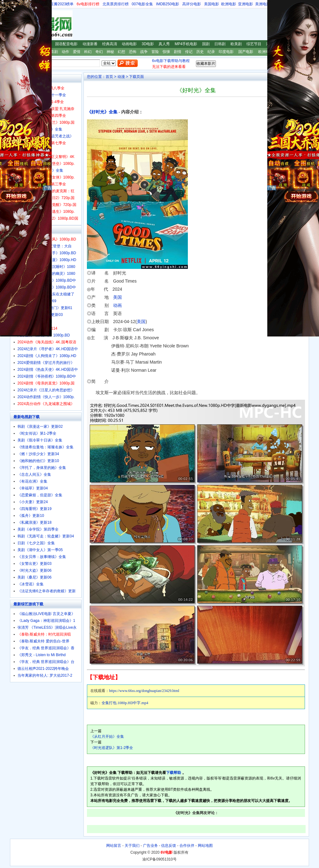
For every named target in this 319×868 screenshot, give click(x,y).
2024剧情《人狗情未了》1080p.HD (47, 356)
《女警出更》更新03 (34, 564)
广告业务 (150, 846)
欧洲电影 (229, 4)
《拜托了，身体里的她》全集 (42, 468)
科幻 (88, 52)
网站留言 (114, 846)
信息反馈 (169, 846)
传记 (189, 52)
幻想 (121, 52)
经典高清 (110, 44)
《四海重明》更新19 (34, 509)
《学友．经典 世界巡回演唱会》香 (46, 648)
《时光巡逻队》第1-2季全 (112, 748)
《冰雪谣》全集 (31, 584)
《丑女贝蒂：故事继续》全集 (42, 557)
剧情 (178, 52)
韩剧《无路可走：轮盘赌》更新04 (46, 536)
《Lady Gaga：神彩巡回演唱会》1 (46, 621)
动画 (117, 305)
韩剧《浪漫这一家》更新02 (40, 427)
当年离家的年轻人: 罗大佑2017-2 (45, 675)
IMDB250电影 (168, 4)
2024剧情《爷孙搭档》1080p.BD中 (47, 376)
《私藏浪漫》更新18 (34, 522)
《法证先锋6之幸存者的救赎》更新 (47, 591)
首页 (109, 77)
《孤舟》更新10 (31, 516)
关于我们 (132, 846)
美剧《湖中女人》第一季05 (40, 550)
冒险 (155, 52)
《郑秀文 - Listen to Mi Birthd (42, 655)
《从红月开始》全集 (107, 737)
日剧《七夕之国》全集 (36, 543)
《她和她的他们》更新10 (38, 461)
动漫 (121, 77)
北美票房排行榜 (116, 4)
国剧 (206, 44)
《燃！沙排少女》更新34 (38, 454)
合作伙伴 (187, 846)
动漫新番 (90, 44)
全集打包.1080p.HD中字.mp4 (125, 703)
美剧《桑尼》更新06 (34, 577)
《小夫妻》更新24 (33, 502)
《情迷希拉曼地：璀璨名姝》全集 (45, 447)
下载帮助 (174, 773)
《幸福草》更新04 (33, 488)
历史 (200, 52)
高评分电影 (192, 4)
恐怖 (133, 52)
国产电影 (246, 52)
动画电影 (129, 44)
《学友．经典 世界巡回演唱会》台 (46, 662)
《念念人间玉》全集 (34, 475)
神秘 (110, 52)
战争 (144, 52)
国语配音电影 (66, 44)
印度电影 (226, 52)
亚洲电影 (245, 4)
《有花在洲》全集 (32, 481)
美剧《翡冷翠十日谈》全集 (40, 440)
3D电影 (148, 44)
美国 (117, 297)
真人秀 (164, 44)
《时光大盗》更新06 (34, 570)
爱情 (77, 52)
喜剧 (54, 52)
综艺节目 (254, 44)
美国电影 (212, 4)
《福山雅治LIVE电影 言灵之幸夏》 (46, 614)
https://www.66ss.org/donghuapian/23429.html (144, 691)
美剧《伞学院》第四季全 (38, 529)
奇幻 (99, 52)
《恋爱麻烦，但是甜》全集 (40, 495)
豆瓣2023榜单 (62, 4)
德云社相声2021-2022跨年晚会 (43, 669)
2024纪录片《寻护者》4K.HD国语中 (48, 349)
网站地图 (205, 846)
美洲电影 (263, 4)
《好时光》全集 (102, 112)
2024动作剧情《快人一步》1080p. (46, 397)
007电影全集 (142, 4)
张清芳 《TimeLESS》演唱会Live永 (47, 627)
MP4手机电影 (186, 44)
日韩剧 (220, 44)
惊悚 (166, 52)
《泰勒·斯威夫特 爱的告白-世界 (43, 641)
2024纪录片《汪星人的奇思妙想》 (46, 390)
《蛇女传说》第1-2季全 (37, 433)
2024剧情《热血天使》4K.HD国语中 (48, 370)
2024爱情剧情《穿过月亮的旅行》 (46, 363)
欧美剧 (236, 44)
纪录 (211, 52)
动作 (65, 52)
